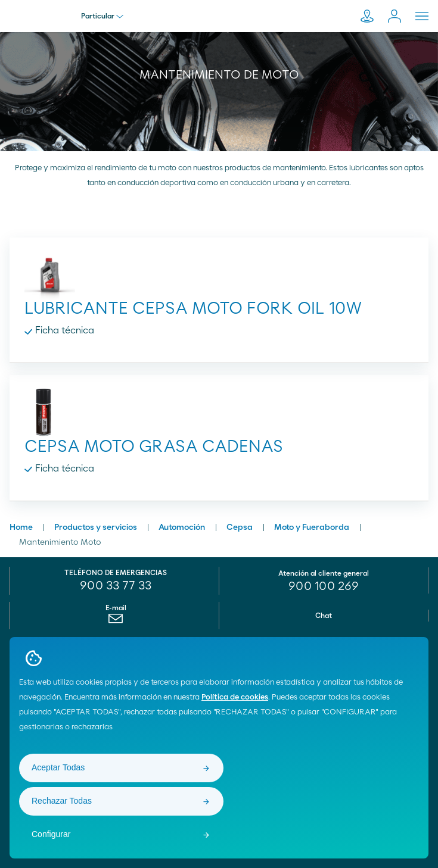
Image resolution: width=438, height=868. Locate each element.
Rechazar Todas (62, 801)
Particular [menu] (102, 16)
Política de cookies (235, 697)
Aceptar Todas (58, 767)
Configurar (51, 834)
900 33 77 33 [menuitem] (116, 586)
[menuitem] (116, 622)
